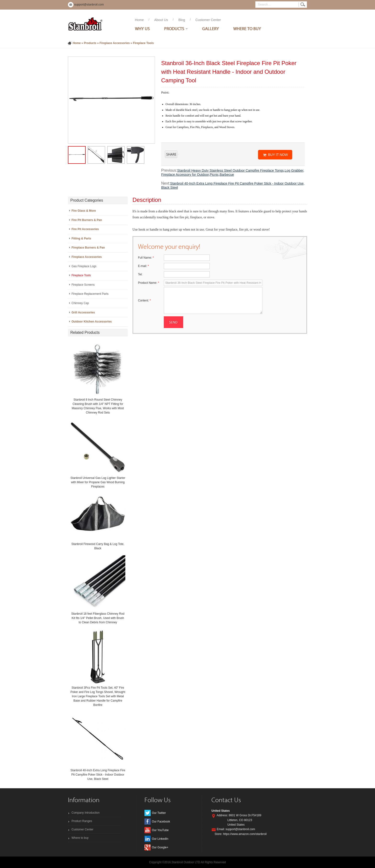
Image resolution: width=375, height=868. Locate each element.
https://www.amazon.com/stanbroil (245, 834)
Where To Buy (247, 29)
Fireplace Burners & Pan (88, 248)
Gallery (210, 29)
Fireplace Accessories (115, 43)
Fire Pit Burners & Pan (87, 220)
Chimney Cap (80, 303)
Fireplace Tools (143, 43)
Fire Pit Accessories (85, 229)
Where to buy (80, 838)
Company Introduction (85, 813)
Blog (182, 20)
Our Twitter (159, 813)
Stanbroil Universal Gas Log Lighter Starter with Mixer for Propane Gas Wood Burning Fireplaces (98, 482)
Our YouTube (160, 830)
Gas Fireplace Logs (84, 266)
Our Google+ (160, 847)
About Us (161, 20)
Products (174, 29)
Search (303, 5)
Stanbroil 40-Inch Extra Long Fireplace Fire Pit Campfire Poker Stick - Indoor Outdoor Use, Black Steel (98, 775)
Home (139, 20)
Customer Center (208, 20)
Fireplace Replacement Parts (90, 294)
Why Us (142, 29)
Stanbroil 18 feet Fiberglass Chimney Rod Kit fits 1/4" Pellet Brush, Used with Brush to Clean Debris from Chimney (98, 618)
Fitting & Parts (81, 238)
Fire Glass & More (84, 211)
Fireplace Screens (83, 285)
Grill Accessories (83, 312)
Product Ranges (82, 821)
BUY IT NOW (278, 155)
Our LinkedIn (160, 839)
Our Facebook (161, 822)
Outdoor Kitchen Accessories (92, 322)
